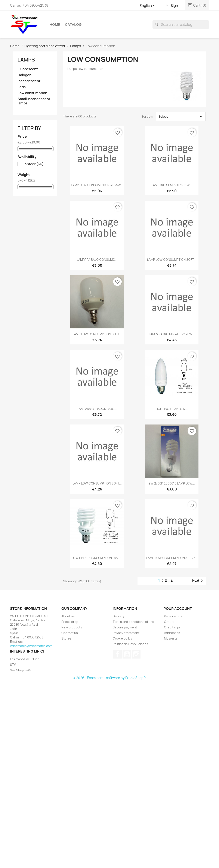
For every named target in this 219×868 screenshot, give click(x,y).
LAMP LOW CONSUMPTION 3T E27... (172, 558)
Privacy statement (126, 633)
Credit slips (172, 627)
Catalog (73, 25)
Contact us (70, 633)
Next (198, 581)
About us (68, 616)
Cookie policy (122, 638)
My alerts (171, 638)
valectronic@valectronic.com (31, 646)
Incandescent (29, 81)
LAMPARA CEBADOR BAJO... (97, 409)
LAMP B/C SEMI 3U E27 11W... (172, 185)
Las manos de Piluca (25, 659)
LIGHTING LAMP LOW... (172, 409)
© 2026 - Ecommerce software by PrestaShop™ (110, 678)
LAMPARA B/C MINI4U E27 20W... (172, 334)
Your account (178, 609)
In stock (34, 164)
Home (55, 25)
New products (72, 627)
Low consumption (32, 93)
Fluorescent (28, 69)
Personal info (174, 616)
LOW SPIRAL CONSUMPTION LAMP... (97, 558)
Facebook (117, 654)
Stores (66, 638)
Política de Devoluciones (130, 644)
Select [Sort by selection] (181, 117)
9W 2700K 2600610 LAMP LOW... (172, 483)
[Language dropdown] (148, 6)
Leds (22, 87)
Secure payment (125, 627)
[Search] (181, 25)
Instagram (136, 654)
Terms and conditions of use (133, 622)
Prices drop (70, 622)
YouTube (127, 654)
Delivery (119, 616)
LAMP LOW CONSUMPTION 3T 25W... (97, 185)
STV (13, 665)
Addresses (172, 633)
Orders (169, 622)
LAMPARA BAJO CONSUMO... (97, 260)
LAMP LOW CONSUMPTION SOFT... (172, 260)
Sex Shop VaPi (20, 670)
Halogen (24, 75)
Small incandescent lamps (34, 101)
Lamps (26, 60)
